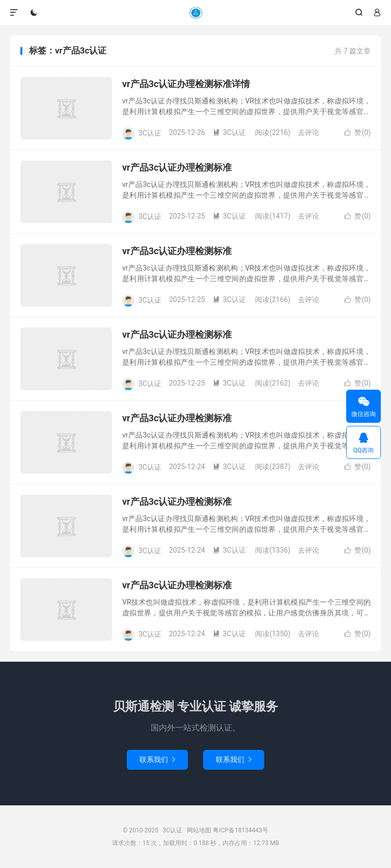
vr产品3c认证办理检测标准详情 (186, 84)
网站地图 (199, 830)
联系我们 (157, 759)
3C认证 (195, 13)
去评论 (309, 132)
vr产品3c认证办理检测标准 (177, 167)
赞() (357, 132)
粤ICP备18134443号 (241, 830)
